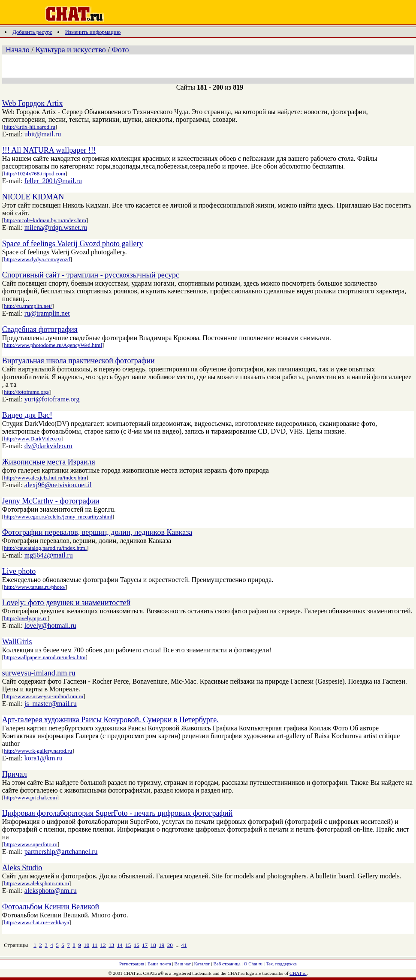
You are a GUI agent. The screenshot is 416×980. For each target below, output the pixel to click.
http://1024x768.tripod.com (35, 173)
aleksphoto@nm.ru (51, 891)
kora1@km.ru (44, 758)
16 (137, 945)
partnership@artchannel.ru (61, 852)
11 (95, 945)
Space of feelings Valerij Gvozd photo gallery (73, 244)
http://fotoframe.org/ (27, 392)
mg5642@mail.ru (49, 555)
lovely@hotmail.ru (50, 626)
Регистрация (132, 964)
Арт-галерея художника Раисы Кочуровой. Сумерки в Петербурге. (110, 720)
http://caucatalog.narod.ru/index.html (45, 548)
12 (103, 945)
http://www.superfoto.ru (31, 844)
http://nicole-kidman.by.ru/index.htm (45, 220)
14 (120, 945)
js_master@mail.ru (51, 704)
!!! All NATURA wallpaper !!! (49, 150)
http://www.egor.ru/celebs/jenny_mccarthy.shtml (58, 517)
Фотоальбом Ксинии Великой (51, 907)
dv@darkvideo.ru (48, 446)
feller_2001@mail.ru (53, 181)
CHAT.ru (298, 973)
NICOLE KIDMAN (33, 197)
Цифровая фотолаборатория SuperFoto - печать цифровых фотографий (118, 813)
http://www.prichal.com (30, 798)
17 (145, 945)
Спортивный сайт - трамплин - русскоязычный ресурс (91, 275)
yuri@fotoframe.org (52, 399)
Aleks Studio (22, 868)
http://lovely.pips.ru (26, 618)
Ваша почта (159, 964)
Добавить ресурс (32, 32)
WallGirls (17, 642)
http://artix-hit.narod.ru (30, 127)
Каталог (202, 964)
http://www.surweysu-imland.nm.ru (44, 696)
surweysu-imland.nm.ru (39, 673)
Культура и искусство (71, 50)
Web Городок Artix (33, 103)
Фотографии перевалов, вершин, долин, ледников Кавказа (97, 532)
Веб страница (227, 964)
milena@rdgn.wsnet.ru (56, 228)
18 (153, 945)
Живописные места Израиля (49, 462)
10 (86, 945)
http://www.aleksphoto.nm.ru (36, 883)
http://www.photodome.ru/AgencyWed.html (53, 345)
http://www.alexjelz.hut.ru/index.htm (45, 478)
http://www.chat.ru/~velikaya (36, 922)
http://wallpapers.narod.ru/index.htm (45, 657)
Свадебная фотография (40, 329)
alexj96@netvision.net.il (58, 485)
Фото (121, 50)
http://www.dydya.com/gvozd (37, 259)
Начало (17, 50)
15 (128, 945)
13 (111, 945)
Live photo (19, 571)
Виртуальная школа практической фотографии (78, 361)
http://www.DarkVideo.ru (32, 439)
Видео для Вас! (27, 415)
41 (184, 945)
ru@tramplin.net (47, 313)
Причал (15, 774)
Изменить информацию (93, 32)
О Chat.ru (253, 964)
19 (161, 945)
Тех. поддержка (281, 964)
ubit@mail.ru (43, 134)
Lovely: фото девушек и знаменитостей (66, 603)
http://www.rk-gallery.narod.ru (38, 751)
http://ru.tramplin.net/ (28, 306)
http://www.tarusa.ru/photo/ (35, 587)
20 (170, 945)
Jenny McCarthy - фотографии (51, 501)
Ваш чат (183, 964)
